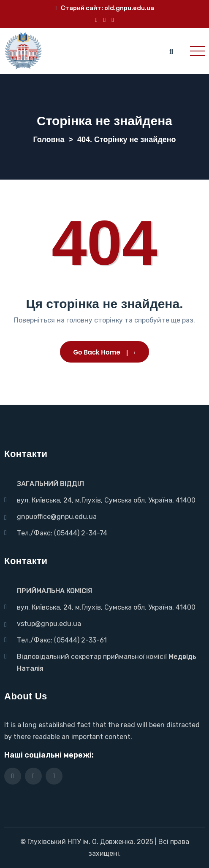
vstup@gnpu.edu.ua (49, 624)
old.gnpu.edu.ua (129, 8)
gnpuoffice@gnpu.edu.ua (57, 517)
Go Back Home (105, 352)
